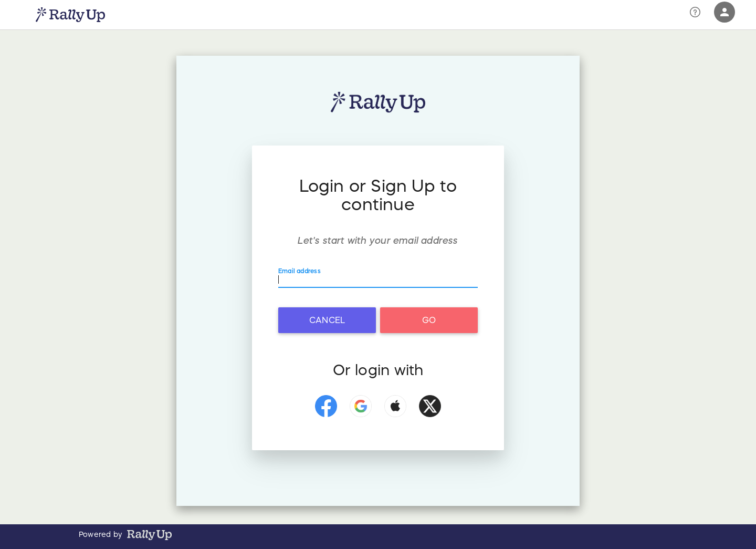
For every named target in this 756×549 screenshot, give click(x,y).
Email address (302, 270)
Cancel (327, 320)
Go (429, 320)
